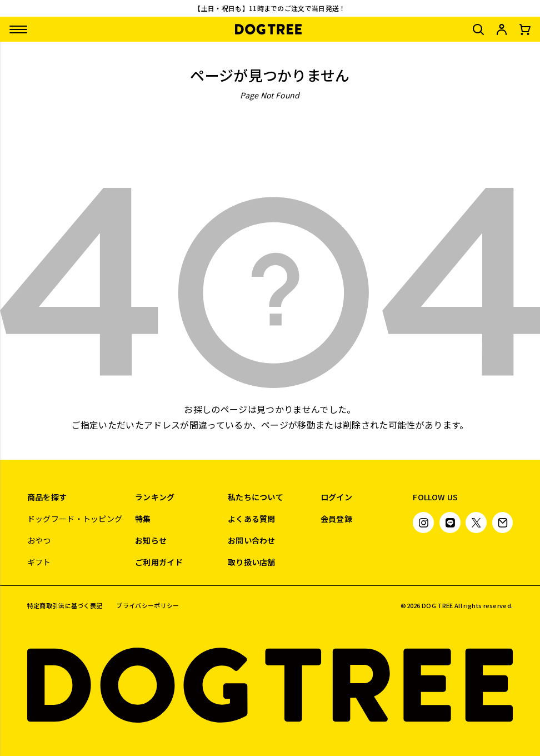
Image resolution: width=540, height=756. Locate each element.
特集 (143, 519)
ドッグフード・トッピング (75, 519)
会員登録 (336, 519)
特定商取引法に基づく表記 (65, 606)
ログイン (336, 497)
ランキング (155, 497)
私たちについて (256, 497)
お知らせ (151, 540)
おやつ (39, 540)
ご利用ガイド (159, 562)
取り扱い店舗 (252, 562)
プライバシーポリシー (147, 606)
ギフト (39, 562)
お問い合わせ (252, 540)
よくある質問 (252, 519)
